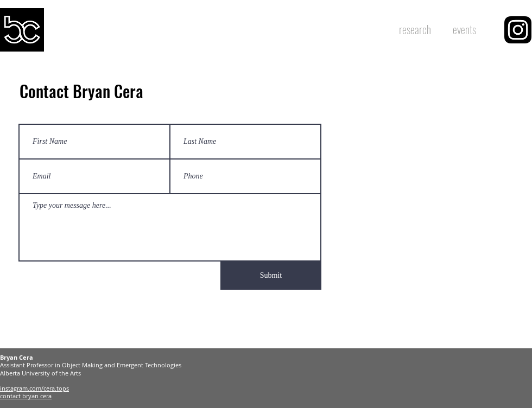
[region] (518, 30)
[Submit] (271, 276)
